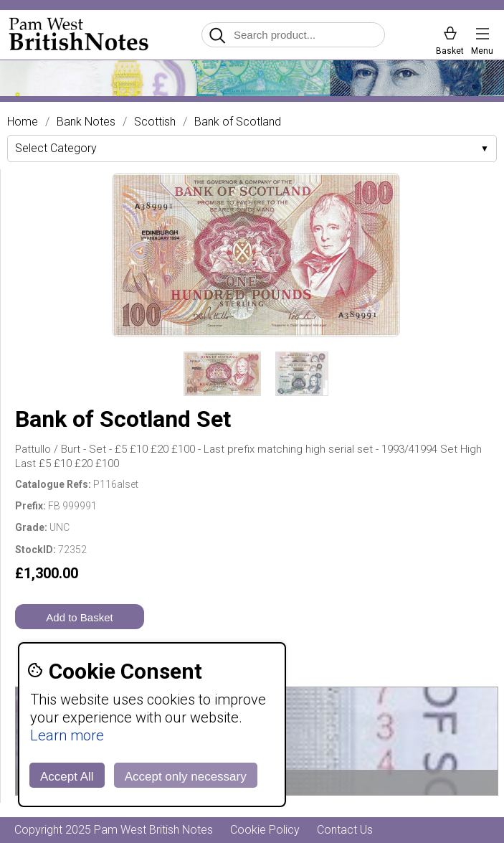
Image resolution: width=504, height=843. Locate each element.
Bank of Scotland (238, 122)
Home (23, 122)
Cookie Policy (265, 830)
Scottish (155, 122)
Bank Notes (86, 122)
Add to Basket (79, 617)
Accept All (67, 777)
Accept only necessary (186, 777)
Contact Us (345, 830)
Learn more (67, 735)
